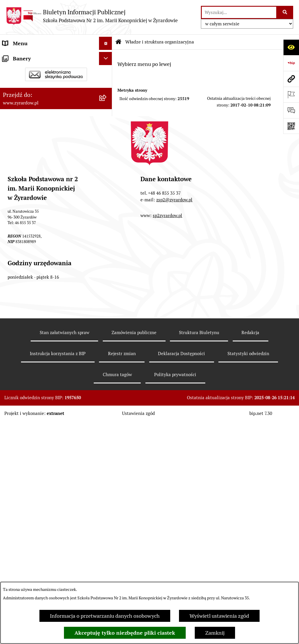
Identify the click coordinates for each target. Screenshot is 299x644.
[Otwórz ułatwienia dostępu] (291, 47)
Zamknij (215, 633)
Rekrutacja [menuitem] (15, 244)
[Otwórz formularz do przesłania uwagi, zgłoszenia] (291, 110)
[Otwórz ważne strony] (291, 95)
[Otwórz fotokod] (291, 126)
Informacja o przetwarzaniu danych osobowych (105, 616)
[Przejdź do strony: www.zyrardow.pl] (291, 79)
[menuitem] (56, 107)
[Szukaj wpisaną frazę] (285, 12)
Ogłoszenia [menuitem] (16, 231)
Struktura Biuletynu (199, 566)
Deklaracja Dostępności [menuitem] (30, 192)
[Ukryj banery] (106, 299)
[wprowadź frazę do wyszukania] (239, 12)
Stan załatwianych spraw (65, 566)
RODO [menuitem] (10, 284)
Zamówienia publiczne (134, 566)
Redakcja (250, 566)
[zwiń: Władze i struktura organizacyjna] (107, 91)
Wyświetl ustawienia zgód (219, 616)
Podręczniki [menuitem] (16, 271)
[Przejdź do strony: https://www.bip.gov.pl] (291, 63)
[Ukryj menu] (106, 43)
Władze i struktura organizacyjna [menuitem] (41, 91)
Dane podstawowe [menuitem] (24, 77)
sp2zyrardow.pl (167, 449)
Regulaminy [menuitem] (16, 218)
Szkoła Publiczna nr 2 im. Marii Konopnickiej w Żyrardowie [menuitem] (39, 60)
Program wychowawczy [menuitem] (30, 258)
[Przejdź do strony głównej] (92, 16)
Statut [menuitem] (10, 205)
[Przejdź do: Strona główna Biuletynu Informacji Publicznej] (119, 42)
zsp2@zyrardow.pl (174, 433)
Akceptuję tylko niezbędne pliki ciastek (125, 633)
